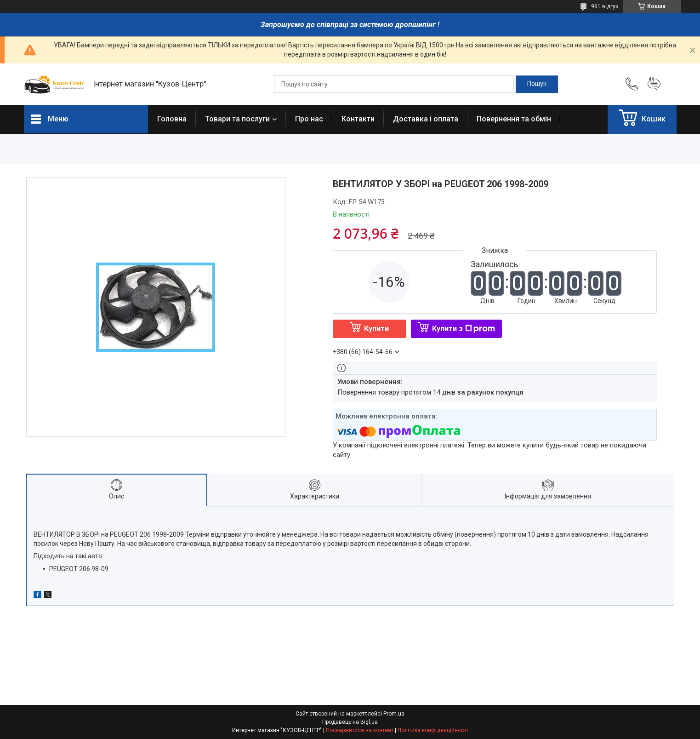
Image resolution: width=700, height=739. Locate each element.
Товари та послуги (237, 119)
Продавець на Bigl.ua (350, 722)
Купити (376, 329)
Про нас (309, 119)
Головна (172, 119)
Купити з (464, 329)
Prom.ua (394, 714)
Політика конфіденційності (433, 730)
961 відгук (605, 6)
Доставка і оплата (426, 119)
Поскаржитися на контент (360, 730)
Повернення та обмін (514, 119)
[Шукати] (537, 84)
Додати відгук (654, 84)
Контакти (358, 119)
